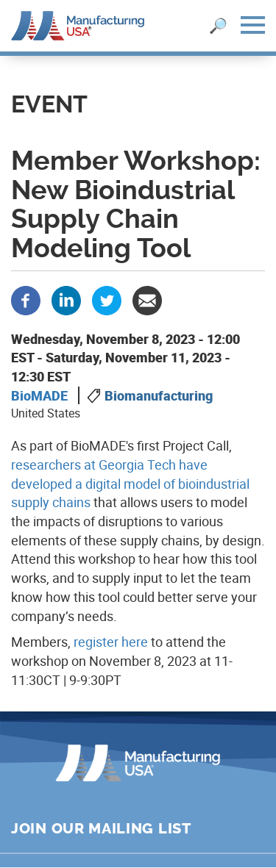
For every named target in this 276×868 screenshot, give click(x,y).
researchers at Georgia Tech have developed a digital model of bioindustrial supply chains (130, 483)
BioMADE (39, 395)
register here (111, 642)
